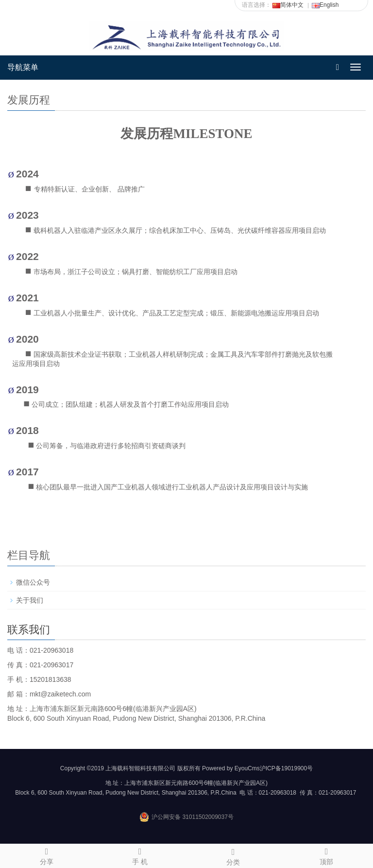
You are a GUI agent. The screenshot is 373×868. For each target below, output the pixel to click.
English (325, 5)
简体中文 (288, 5)
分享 (47, 855)
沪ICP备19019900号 (286, 768)
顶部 (326, 855)
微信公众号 (33, 582)
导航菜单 (23, 67)
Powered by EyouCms (230, 768)
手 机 (140, 855)
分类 (233, 855)
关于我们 (30, 600)
